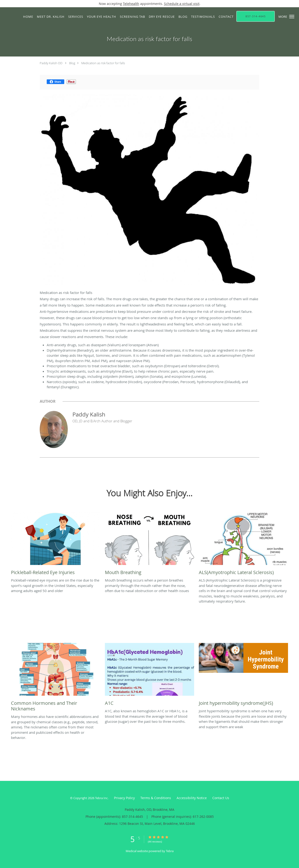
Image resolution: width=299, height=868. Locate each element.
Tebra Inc (101, 798)
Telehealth (131, 4)
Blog (72, 63)
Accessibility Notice (192, 798)
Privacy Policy (124, 798)
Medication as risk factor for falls (103, 63)
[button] (292, 17)
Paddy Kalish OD (51, 63)
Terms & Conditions (156, 798)
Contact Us (221, 798)
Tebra (170, 851)
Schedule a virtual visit (182, 4)
